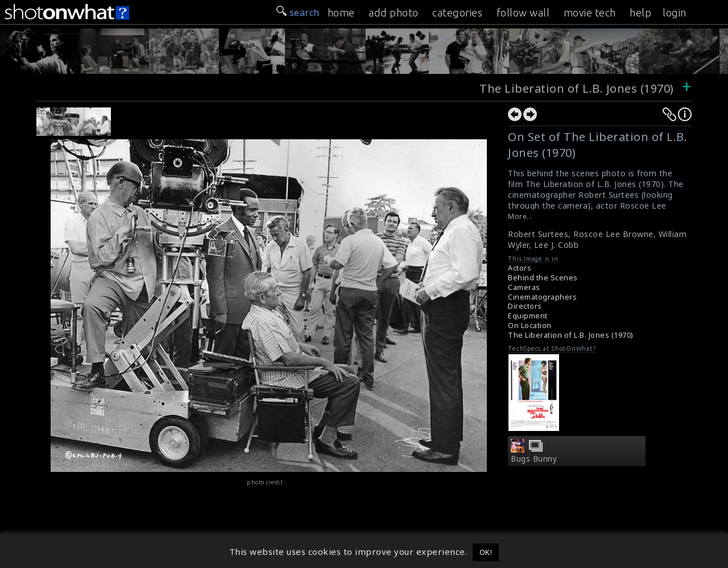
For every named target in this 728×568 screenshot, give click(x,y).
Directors (525, 306)
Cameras (524, 287)
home (341, 13)
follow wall (523, 13)
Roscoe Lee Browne (613, 234)
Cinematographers (542, 297)
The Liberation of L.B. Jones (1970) (577, 88)
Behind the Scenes (543, 278)
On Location (530, 326)
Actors (520, 268)
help (640, 13)
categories (457, 13)
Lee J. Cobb (557, 245)
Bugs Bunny (534, 459)
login (675, 13)
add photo (394, 13)
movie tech (590, 13)
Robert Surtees (538, 234)
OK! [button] (486, 552)
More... (520, 216)
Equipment (528, 316)
